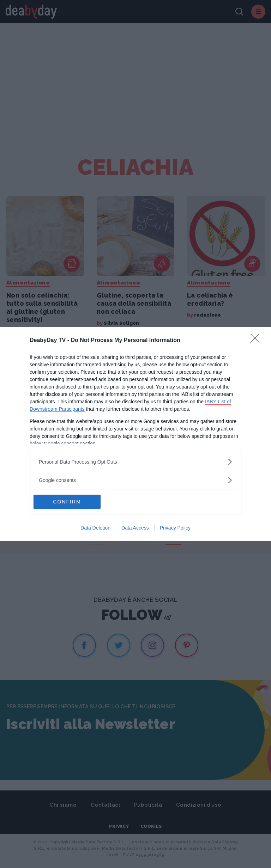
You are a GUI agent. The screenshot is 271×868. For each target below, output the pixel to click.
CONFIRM (67, 502)
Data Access (135, 528)
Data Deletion (95, 528)
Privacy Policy (175, 528)
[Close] (257, 341)
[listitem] (135, 462)
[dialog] (135, 434)
